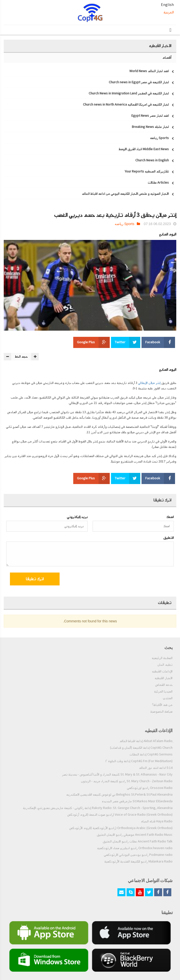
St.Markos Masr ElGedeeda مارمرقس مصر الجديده (137, 801)
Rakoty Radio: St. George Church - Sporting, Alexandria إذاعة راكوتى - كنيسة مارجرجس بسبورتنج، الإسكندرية (98, 808)
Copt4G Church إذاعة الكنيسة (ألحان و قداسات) (141, 748)
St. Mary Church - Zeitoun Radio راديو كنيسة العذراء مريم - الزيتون (127, 781)
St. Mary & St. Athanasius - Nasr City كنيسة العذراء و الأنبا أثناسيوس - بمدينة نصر (117, 775)
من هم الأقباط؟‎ (162, 705)
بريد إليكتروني (77, 517)
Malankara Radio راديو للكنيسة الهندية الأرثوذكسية (138, 862)
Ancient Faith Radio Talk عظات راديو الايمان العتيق (138, 841)
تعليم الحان (165, 665)
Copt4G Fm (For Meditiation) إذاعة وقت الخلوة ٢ (139, 761)
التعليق (169, 538)
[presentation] (134, 580)
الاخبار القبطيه (164, 678)
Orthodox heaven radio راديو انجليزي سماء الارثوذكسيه (135, 848)
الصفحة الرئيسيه (162, 658)
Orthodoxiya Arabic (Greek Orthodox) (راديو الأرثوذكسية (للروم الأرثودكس (121, 828)
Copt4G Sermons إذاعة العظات (151, 754)
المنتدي (168, 698)
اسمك (170, 517)
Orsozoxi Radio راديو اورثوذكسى (150, 788)
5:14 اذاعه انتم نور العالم (156, 768)
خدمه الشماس (164, 685)
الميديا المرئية (163, 692)
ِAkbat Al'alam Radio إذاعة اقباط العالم (146, 741)
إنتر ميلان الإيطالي (149, 383)
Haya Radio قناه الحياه (157, 821)
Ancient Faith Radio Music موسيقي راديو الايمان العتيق (135, 835)
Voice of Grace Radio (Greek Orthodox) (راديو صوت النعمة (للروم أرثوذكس (120, 815)
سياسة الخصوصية (161, 712)
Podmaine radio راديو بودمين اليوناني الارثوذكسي (138, 855)
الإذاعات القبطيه (162, 671)
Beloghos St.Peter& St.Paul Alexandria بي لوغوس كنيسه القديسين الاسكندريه (119, 795)
